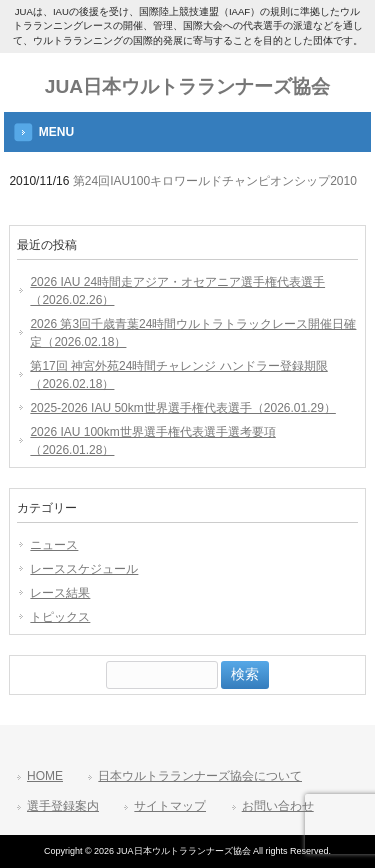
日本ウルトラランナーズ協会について (200, 776)
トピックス (60, 617)
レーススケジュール (84, 569)
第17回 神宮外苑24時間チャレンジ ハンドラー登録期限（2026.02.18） (178, 375)
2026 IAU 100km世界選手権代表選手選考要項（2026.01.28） (152, 441)
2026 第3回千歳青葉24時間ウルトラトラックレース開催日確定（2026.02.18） (193, 333)
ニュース (54, 545)
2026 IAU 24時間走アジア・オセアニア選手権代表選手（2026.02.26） (177, 291)
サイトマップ (170, 806)
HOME (45, 776)
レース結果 (60, 593)
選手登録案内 (63, 806)
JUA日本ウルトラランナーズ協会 (187, 86)
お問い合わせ (278, 806)
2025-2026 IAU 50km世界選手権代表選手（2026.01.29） (182, 408)
